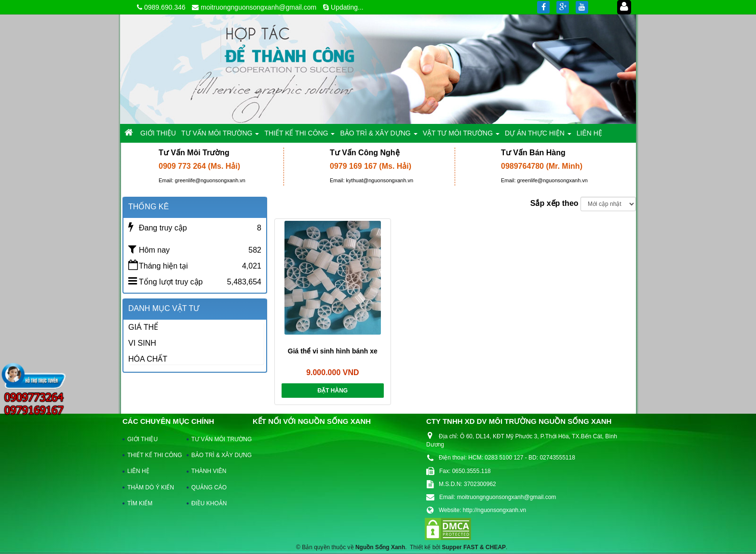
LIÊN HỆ (138, 471)
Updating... (347, 7)
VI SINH (142, 343)
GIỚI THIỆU (142, 439)
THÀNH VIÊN (209, 471)
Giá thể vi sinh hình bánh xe (333, 351)
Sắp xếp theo (554, 203)
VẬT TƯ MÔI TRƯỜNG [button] (461, 136)
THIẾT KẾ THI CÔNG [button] (299, 136)
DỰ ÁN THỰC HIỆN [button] (538, 136)
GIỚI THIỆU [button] (158, 133)
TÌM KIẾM (140, 503)
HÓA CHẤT (148, 359)
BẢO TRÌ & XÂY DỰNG (217, 455)
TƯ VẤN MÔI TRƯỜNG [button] (220, 136)
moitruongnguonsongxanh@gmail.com (258, 7)
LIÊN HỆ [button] (589, 133)
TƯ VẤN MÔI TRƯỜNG (217, 439)
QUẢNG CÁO (209, 487)
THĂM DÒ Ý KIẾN (151, 487)
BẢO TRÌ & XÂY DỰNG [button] (378, 136)
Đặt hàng (332, 391)
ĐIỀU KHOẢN (209, 503)
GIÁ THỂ (143, 327)
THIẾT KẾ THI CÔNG (153, 455)
